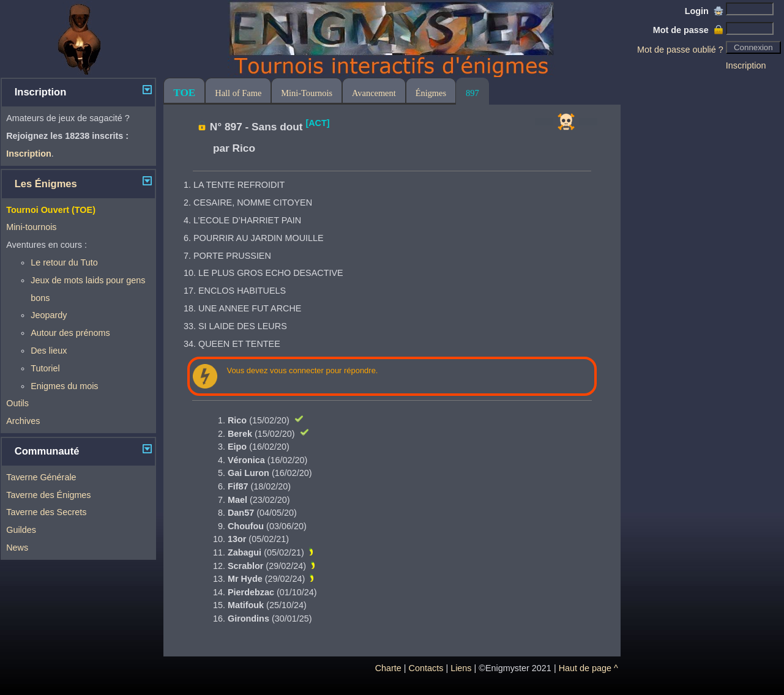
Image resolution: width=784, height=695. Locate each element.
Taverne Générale (41, 477)
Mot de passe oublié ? (680, 50)
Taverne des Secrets (46, 512)
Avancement (374, 93)
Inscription (746, 65)
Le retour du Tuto (64, 262)
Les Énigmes (46, 184)
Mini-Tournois (307, 93)
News (17, 548)
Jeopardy (49, 315)
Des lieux (49, 351)
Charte (388, 668)
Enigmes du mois (64, 386)
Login (704, 11)
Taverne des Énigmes (48, 495)
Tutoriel (45, 368)
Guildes (21, 530)
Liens (461, 668)
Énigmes (431, 93)
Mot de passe (688, 30)
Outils (17, 403)
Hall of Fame (238, 93)
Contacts (426, 668)
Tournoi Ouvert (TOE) (51, 210)
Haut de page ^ (588, 668)
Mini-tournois (31, 227)
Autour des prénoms (70, 333)
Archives (23, 421)
